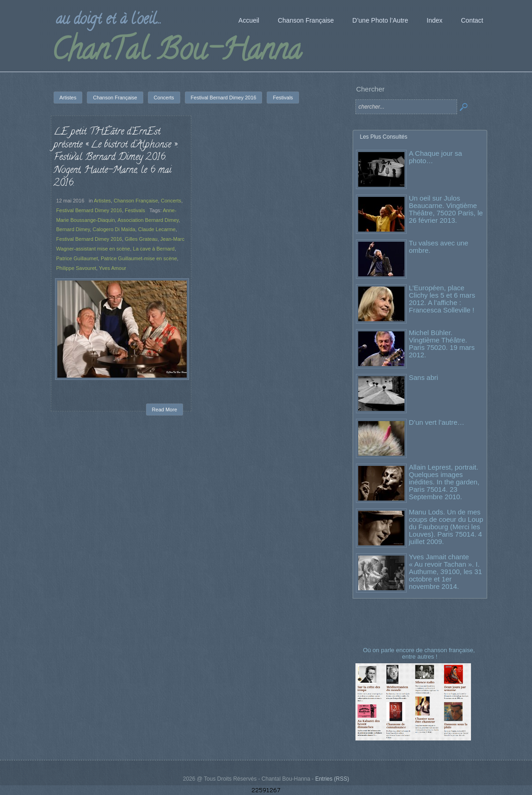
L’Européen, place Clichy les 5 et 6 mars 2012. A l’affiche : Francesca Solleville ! (442, 299)
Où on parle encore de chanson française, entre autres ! (420, 653)
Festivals (135, 210)
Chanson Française (136, 201)
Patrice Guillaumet (77, 258)
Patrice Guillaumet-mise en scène (139, 258)
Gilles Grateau (141, 239)
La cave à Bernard (153, 249)
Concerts (171, 201)
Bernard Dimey (73, 229)
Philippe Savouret (76, 268)
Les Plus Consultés (384, 137)
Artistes (102, 201)
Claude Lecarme (157, 229)
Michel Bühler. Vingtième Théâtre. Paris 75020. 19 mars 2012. (442, 344)
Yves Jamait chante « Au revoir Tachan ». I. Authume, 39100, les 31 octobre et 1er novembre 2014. (446, 572)
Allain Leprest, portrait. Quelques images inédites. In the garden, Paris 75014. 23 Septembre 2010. (444, 482)
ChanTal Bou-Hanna (176, 53)
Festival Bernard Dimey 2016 (89, 210)
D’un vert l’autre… (437, 422)
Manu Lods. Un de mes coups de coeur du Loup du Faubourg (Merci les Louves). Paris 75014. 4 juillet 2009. (446, 527)
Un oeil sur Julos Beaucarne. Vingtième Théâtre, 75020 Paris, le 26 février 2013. (446, 209)
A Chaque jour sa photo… (436, 157)
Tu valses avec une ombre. (439, 247)
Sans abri (424, 377)
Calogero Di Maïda (114, 229)
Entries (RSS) (332, 779)
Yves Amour (113, 268)
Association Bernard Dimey (148, 220)
